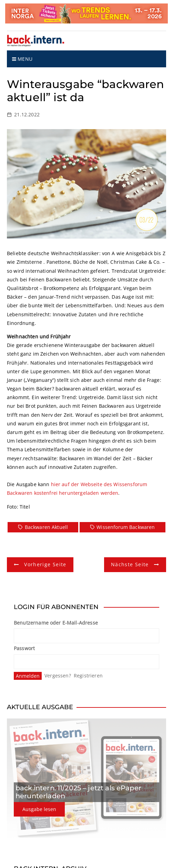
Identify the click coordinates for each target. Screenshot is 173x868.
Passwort (24, 648)
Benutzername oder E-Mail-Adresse (56, 623)
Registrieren (88, 676)
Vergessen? (58, 676)
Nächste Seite (130, 564)
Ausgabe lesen (39, 809)
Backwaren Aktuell (47, 527)
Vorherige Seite (45, 564)
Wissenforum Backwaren (126, 527)
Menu (22, 59)
